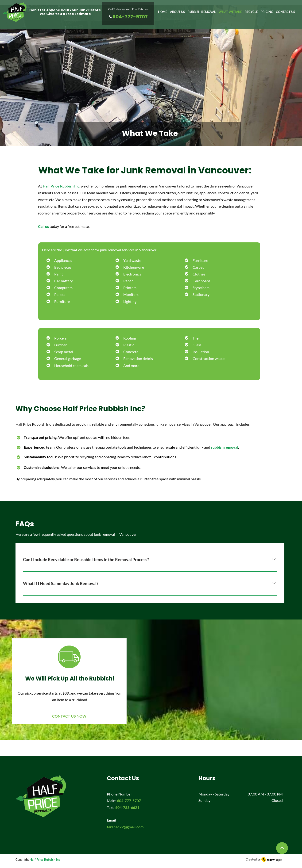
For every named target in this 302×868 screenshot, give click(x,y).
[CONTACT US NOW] (69, 717)
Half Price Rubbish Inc (45, 860)
